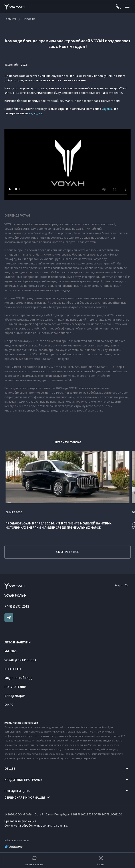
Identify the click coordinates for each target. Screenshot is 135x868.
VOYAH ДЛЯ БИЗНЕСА (20, 660)
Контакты (13, 669)
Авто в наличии (18, 642)
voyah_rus (35, 113)
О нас (9, 705)
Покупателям (15, 687)
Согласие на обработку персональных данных (36, 825)
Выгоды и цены (17, 791)
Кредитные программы (24, 780)
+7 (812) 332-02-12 (17, 606)
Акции (101, 860)
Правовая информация (20, 821)
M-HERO (10, 651)
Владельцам (15, 696)
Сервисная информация (25, 797)
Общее (10, 769)
